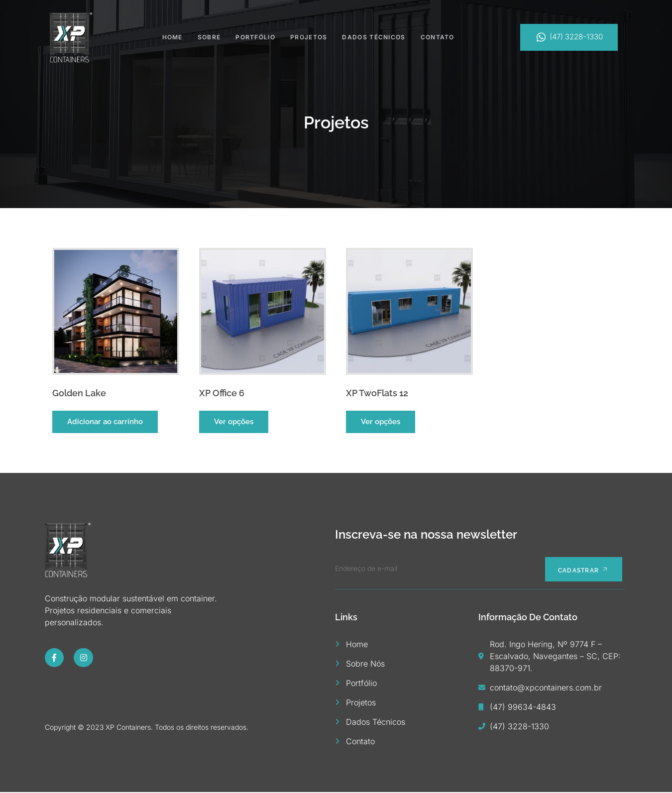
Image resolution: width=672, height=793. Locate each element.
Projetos (309, 37)
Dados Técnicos (374, 37)
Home (172, 37)
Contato (438, 37)
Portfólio (255, 37)
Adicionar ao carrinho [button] (105, 422)
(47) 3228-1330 (569, 37)
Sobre (209, 37)
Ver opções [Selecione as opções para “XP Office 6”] (234, 422)
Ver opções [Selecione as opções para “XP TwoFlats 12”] (381, 422)
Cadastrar (581, 570)
